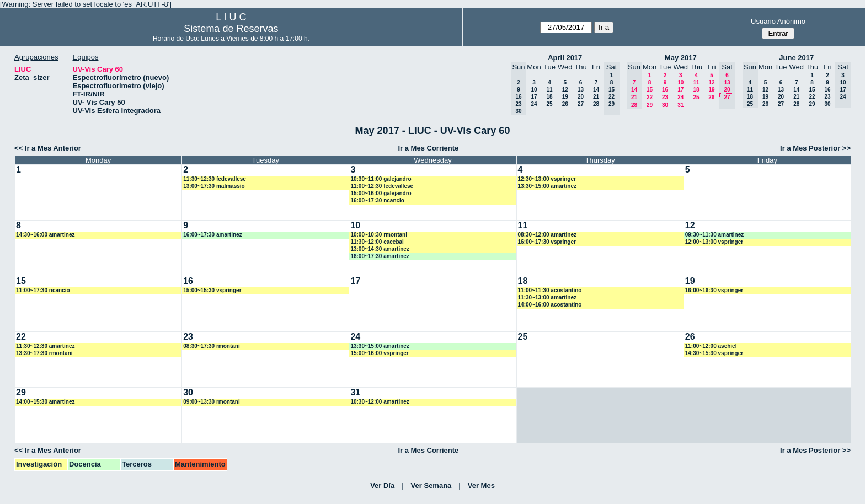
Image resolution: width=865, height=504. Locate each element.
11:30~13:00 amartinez (547, 297)
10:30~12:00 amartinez (380, 402)
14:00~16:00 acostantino (550, 305)
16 (665, 90)
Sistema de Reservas (231, 29)
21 (596, 97)
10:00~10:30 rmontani (379, 235)
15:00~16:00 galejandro (381, 193)
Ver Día (382, 486)
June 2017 (796, 58)
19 (565, 97)
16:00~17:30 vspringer (547, 242)
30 (665, 105)
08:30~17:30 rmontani (212, 346)
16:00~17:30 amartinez (212, 235)
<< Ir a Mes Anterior (48, 148)
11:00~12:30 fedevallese (382, 186)
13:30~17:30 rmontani (44, 353)
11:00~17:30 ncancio (43, 290)
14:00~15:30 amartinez (45, 402)
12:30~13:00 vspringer (547, 179)
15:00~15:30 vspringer (212, 290)
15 (650, 90)
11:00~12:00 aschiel (711, 346)
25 (549, 104)
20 (581, 97)
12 (565, 90)
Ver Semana (431, 486)
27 (581, 104)
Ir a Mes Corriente (428, 148)
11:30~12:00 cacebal (377, 242)
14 (596, 90)
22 (650, 97)
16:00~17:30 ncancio (377, 200)
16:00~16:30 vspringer (714, 290)
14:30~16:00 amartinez (45, 235)
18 (549, 97)
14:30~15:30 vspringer (714, 353)
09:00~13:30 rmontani (212, 402)
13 (581, 90)
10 (534, 90)
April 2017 (565, 58)
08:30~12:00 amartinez (547, 235)
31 (680, 105)
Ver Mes (481, 486)
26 (565, 104)
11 (549, 90)
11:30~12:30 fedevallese (215, 179)
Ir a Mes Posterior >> (815, 148)
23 (665, 97)
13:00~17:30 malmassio (214, 186)
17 (534, 97)
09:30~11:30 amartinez (714, 235)
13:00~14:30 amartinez (380, 249)
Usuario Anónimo (778, 21)
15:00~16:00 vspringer (379, 353)
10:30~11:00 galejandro (381, 179)
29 (650, 105)
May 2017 (681, 58)
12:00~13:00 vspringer (714, 242)
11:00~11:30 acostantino (550, 290)
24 (534, 104)
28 (596, 104)
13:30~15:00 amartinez (547, 186)
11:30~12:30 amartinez (45, 346)
